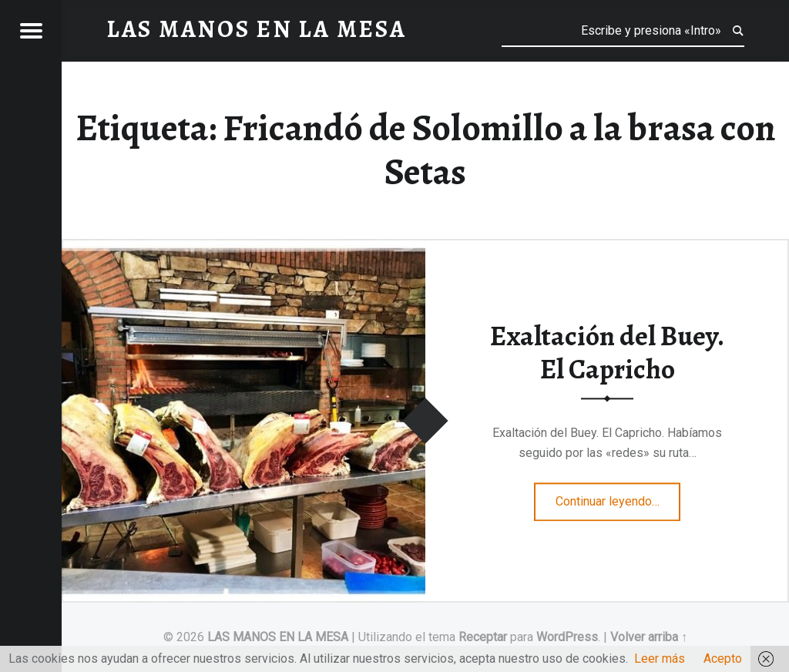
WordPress (567, 637)
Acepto (723, 659)
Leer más (660, 659)
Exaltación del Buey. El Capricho (607, 353)
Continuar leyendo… (618, 497)
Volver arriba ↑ (649, 637)
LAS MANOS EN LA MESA (278, 637)
